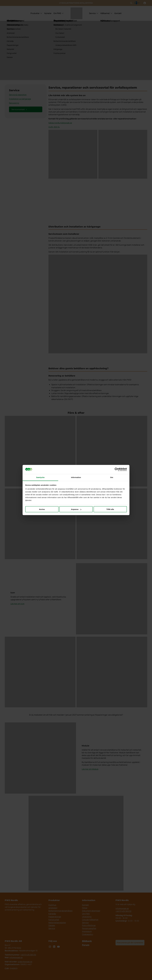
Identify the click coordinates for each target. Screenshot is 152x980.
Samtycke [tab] (40, 477)
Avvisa (42, 509)
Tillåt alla (110, 509)
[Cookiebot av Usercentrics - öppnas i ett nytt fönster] (116, 469)
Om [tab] (112, 477)
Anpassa (76, 509)
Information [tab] (76, 477)
